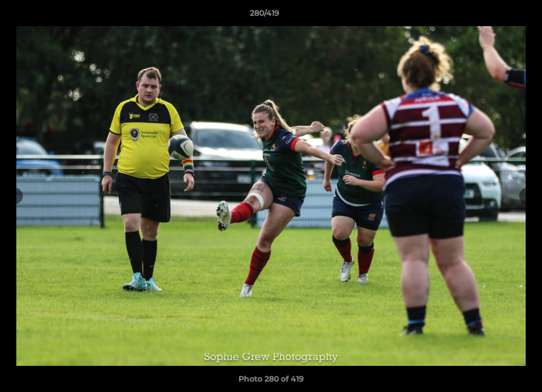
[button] (496, 16)
